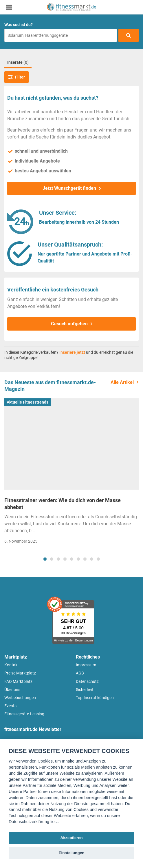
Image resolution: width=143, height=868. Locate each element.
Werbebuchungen (20, 698)
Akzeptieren (71, 838)
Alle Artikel (122, 382)
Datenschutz (87, 681)
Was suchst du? (19, 25)
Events (10, 706)
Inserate (18, 62)
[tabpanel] (71, 473)
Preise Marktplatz (20, 673)
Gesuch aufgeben (69, 324)
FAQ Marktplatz (18, 681)
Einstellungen (71, 853)
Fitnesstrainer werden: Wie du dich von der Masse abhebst (63, 504)
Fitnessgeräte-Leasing (24, 714)
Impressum (86, 665)
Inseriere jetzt (72, 352)
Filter (16, 77)
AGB (80, 673)
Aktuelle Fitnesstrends (27, 402)
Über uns (12, 690)
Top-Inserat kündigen (95, 698)
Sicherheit (85, 690)
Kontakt (12, 665)
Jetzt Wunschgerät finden (69, 188)
